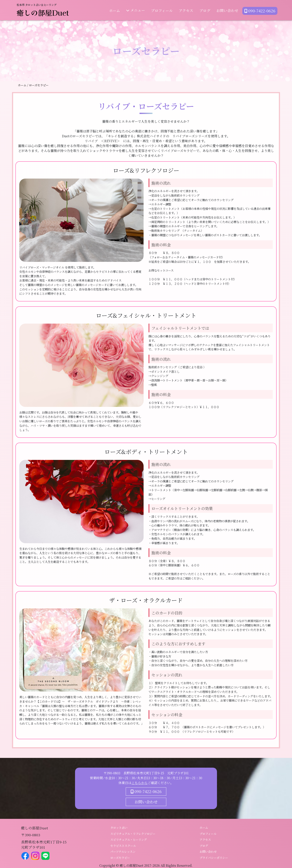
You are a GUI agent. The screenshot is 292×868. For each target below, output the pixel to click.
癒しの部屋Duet (43, 12)
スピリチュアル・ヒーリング (129, 839)
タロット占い (119, 827)
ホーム (115, 10)
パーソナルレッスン (123, 851)
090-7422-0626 (260, 10)
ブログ (205, 10)
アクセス (186, 10)
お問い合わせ (227, 10)
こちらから (140, 783)
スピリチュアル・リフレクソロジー (133, 834)
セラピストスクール (123, 846)
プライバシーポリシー (214, 858)
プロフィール (162, 10)
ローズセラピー (120, 858)
